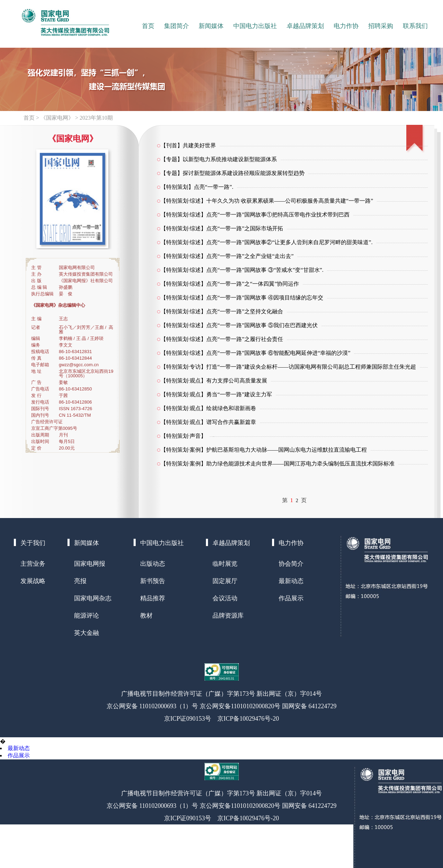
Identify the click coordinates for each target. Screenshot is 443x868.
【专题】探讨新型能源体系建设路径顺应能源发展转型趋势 (233, 173)
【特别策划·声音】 (183, 436)
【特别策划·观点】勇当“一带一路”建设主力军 (216, 394)
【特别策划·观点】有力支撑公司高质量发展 (214, 381)
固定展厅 (225, 581)
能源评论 (87, 616)
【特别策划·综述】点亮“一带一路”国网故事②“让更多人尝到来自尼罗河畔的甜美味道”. (266, 242)
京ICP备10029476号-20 (248, 719)
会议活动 (225, 598)
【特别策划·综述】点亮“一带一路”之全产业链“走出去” (227, 256)
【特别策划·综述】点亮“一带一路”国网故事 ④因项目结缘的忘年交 (242, 298)
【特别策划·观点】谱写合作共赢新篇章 (208, 422)
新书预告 (153, 581)
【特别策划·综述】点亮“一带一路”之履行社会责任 (222, 339)
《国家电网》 (57, 118)
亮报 (80, 581)
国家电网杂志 (93, 598)
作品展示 (291, 598)
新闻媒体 (211, 26)
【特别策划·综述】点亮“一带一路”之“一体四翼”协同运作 (230, 284)
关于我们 (33, 543)
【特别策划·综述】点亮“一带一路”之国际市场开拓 (222, 228)
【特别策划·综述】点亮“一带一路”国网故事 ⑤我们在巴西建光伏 (239, 325)
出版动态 (153, 564)
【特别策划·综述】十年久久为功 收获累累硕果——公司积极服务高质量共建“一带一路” (267, 201)
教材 (146, 616)
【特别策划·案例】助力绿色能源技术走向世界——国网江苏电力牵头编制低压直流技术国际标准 (278, 464)
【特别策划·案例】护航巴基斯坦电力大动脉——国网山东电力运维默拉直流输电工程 (264, 450)
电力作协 (346, 26)
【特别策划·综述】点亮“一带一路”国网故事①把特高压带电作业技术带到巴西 (255, 215)
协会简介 (291, 564)
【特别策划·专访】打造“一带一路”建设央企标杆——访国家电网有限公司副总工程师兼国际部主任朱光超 (288, 367)
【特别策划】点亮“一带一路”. (197, 187)
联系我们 (415, 26)
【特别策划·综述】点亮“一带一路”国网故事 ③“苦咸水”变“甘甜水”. (242, 270)
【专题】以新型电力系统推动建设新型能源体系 (219, 159)
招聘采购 (381, 26)
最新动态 (291, 581)
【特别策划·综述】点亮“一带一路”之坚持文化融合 (222, 311)
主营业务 (33, 564)
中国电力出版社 (255, 26)
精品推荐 (153, 598)
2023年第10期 (96, 118)
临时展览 (225, 564)
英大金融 (87, 633)
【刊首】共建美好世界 (188, 145)
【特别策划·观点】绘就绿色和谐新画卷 (208, 408)
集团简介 (177, 26)
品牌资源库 (228, 616)
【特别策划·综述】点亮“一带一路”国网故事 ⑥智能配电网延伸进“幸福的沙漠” (255, 353)
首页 (148, 26)
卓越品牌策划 (305, 26)
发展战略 (33, 581)
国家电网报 (90, 564)
